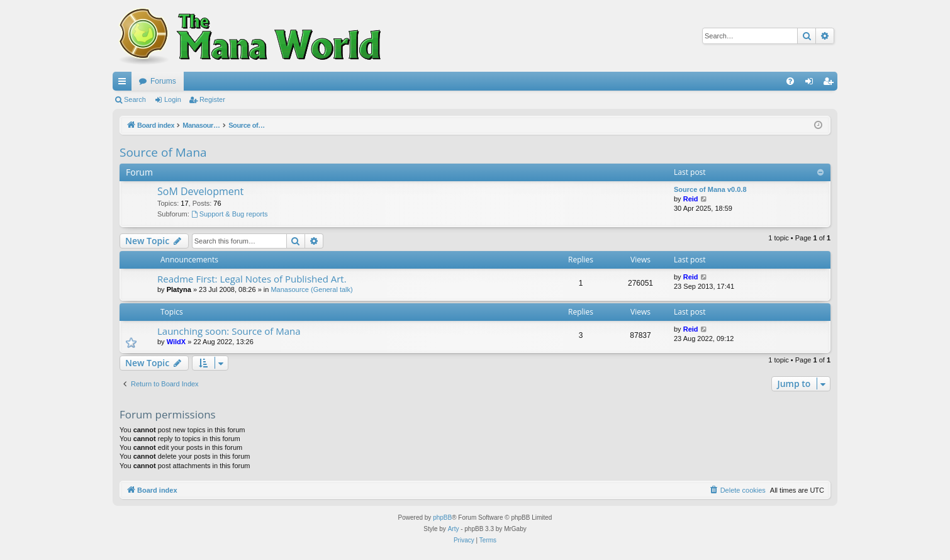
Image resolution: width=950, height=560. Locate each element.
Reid (691, 199)
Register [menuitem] (831, 84)
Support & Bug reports (230, 214)
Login (173, 99)
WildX (176, 342)
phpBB (442, 518)
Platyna (179, 289)
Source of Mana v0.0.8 (710, 189)
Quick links (125, 84)
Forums (163, 81)
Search (135, 99)
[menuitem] (790, 81)
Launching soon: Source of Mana (229, 331)
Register (212, 99)
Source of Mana (163, 152)
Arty (454, 529)
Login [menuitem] (812, 84)
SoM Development (200, 191)
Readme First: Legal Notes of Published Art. (252, 279)
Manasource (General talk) (311, 289)
